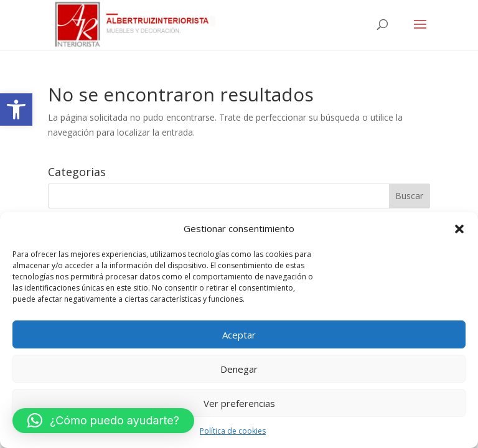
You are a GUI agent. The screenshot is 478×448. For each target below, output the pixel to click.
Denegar (239, 369)
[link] (16, 110)
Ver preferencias (239, 403)
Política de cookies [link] (233, 431)
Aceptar (239, 335)
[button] (459, 229)
